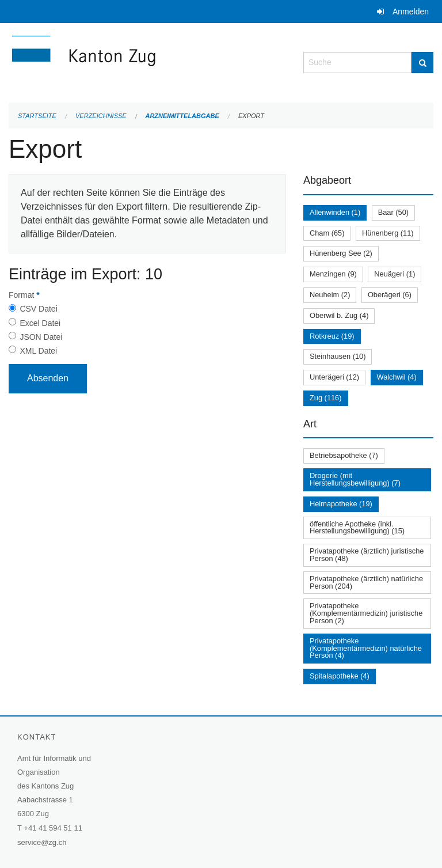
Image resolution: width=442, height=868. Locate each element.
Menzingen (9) (333, 274)
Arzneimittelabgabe (182, 116)
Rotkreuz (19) (332, 336)
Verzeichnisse (101, 116)
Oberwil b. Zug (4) (339, 315)
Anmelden (411, 12)
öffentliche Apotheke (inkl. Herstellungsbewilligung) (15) (357, 528)
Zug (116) (325, 398)
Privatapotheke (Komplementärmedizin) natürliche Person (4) (366, 648)
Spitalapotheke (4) (340, 676)
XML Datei (38, 351)
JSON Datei (41, 337)
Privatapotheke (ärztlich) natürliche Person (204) (366, 582)
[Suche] (422, 62)
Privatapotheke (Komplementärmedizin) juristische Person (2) (366, 613)
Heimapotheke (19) (341, 504)
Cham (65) (327, 233)
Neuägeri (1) (395, 274)
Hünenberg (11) (388, 233)
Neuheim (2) (330, 295)
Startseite (37, 116)
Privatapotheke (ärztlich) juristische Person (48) (367, 555)
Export (251, 116)
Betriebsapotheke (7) (344, 455)
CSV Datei (38, 309)
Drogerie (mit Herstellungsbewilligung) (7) (355, 479)
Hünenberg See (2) (341, 253)
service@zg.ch (42, 842)
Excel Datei (40, 323)
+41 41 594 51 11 (53, 828)
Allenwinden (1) (335, 212)
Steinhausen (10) (338, 356)
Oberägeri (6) (390, 295)
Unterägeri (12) (334, 377)
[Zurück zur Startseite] (147, 61)
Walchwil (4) (397, 377)
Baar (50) (393, 212)
